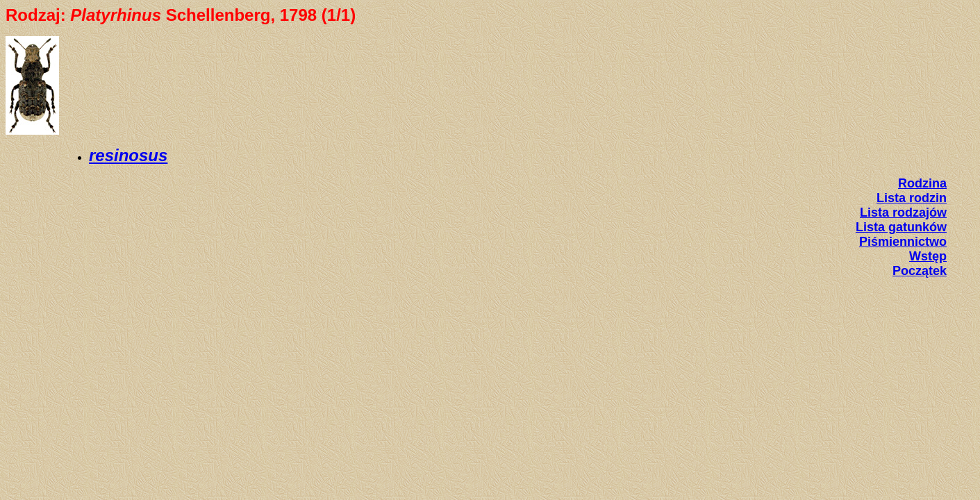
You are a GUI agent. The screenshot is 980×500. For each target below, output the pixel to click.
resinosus (128, 155)
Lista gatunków (901, 227)
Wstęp (928, 256)
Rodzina (922, 183)
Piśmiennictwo (903, 242)
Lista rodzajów (903, 212)
